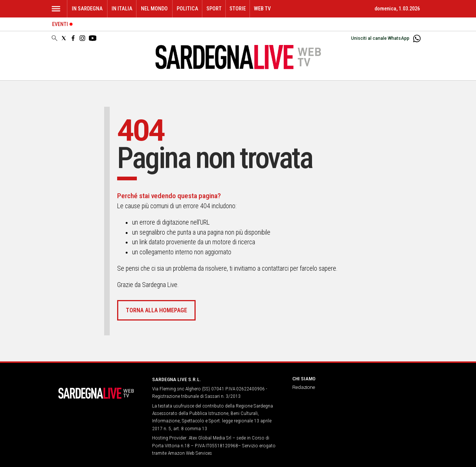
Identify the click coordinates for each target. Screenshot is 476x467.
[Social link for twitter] (64, 38)
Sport (214, 9)
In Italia (122, 9)
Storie (238, 9)
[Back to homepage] (97, 393)
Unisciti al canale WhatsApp (380, 38)
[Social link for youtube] (93, 38)
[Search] (54, 39)
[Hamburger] (56, 9)
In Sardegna (87, 9)
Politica (187, 9)
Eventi (60, 24)
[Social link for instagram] (82, 38)
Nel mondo (154, 9)
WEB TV (262, 9)
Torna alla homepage (156, 310)
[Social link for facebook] (73, 38)
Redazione (304, 387)
